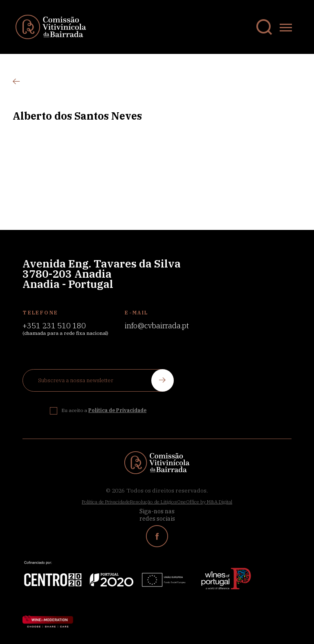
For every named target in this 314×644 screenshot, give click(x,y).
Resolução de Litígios (154, 502)
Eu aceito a (104, 410)
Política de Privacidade (106, 502)
